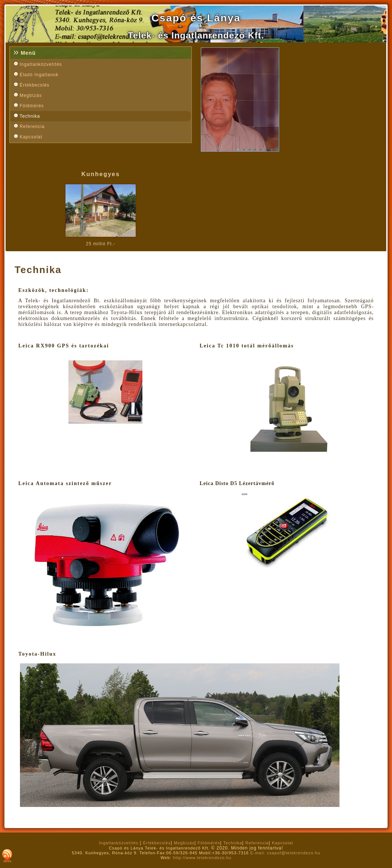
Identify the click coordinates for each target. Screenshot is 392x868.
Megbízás (31, 95)
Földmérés (32, 106)
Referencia (32, 127)
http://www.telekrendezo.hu (202, 858)
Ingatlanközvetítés (41, 64)
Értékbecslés (35, 85)
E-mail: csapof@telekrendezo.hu (285, 853)
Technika (30, 116)
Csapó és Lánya (196, 18)
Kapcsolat (31, 137)
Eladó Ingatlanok (39, 75)
